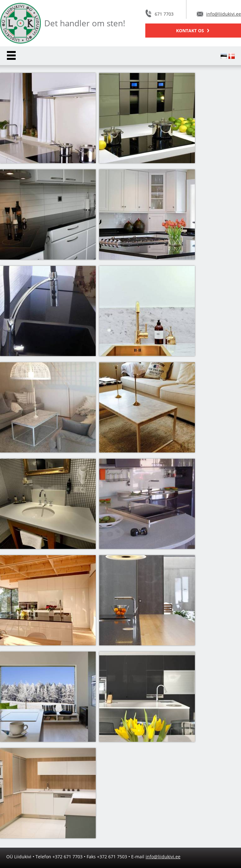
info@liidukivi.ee (224, 14)
